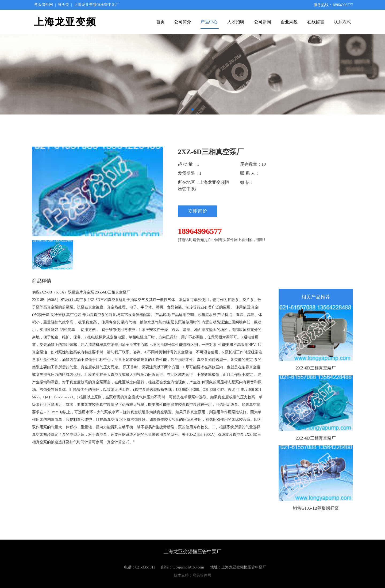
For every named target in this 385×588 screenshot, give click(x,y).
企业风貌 (290, 22)
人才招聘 (236, 22)
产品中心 (210, 22)
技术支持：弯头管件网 (192, 575)
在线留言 (316, 22)
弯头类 (63, 5)
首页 (160, 22)
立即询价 (198, 211)
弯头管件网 (44, 5)
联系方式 (342, 22)
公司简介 (183, 22)
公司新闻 (263, 22)
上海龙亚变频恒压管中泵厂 (97, 5)
